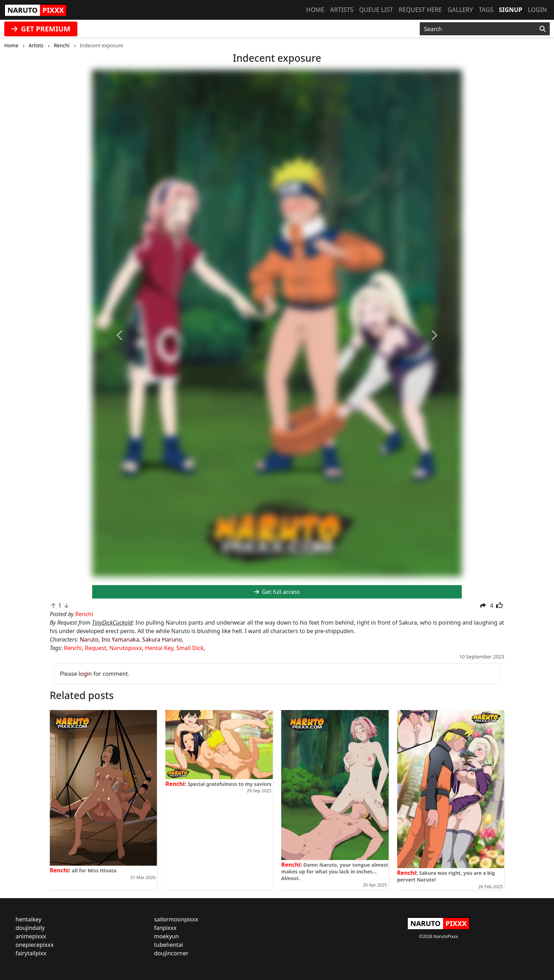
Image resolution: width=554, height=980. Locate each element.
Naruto (89, 639)
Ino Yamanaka (120, 639)
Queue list (376, 10)
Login (537, 10)
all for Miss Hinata (94, 870)
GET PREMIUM (41, 29)
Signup (511, 10)
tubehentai (169, 945)
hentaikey (28, 919)
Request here (420, 10)
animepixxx (31, 936)
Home (315, 10)
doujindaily (30, 928)
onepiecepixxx (35, 945)
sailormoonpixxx (176, 919)
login (85, 674)
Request (96, 648)
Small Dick (190, 648)
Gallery (460, 10)
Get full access (277, 592)
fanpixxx (165, 928)
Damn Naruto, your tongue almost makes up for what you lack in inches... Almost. (335, 871)
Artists (342, 10)
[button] (120, 336)
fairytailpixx (31, 953)
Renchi (73, 648)
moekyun (166, 936)
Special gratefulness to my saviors (229, 784)
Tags (486, 10)
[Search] (543, 29)
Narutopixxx (126, 648)
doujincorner (171, 953)
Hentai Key (159, 648)
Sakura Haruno (162, 639)
